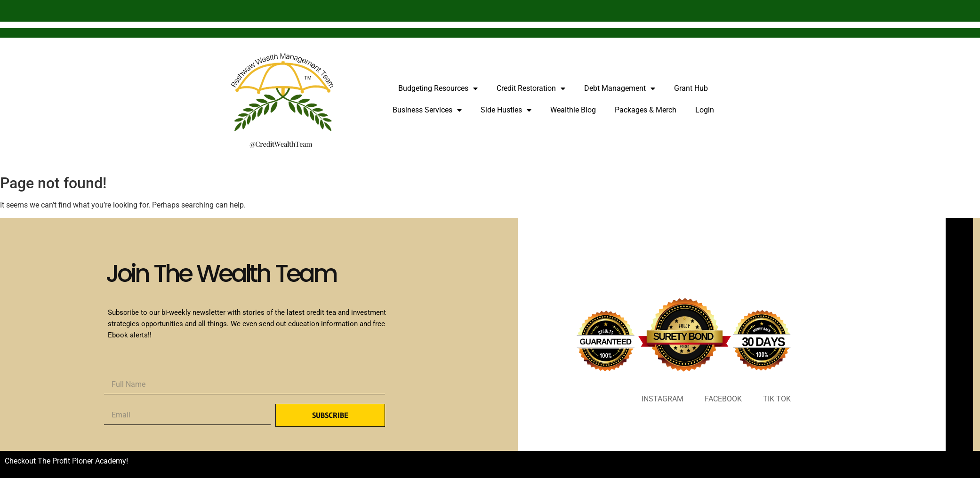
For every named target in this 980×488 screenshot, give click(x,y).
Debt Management (620, 88)
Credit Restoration (531, 88)
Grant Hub (691, 88)
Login (705, 110)
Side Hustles (506, 110)
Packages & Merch (646, 110)
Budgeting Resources (438, 88)
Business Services (427, 110)
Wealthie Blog (573, 110)
